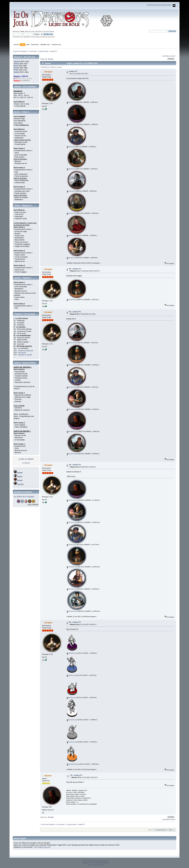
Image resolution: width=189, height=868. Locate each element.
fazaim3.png (71, 169)
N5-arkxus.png (72, 522)
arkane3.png (71, 235)
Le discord (26, 463)
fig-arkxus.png (72, 742)
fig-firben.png (72, 697)
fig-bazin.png (72, 675)
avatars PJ (73, 71)
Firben (16, 70)
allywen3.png (72, 124)
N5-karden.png (72, 611)
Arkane (20, 480)
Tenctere (20, 484)
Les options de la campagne (24, 496)
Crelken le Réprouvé (26, 351)
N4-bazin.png (72, 387)
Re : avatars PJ (75, 269)
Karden (16, 72)
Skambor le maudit (25, 355)
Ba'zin (16, 66)
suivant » (173, 56)
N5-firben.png (72, 589)
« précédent (166, 56)
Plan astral (22, 353)
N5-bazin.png (72, 545)
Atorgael (48, 72)
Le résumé (29, 459)
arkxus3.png (71, 258)
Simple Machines (103, 861)
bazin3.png (71, 147)
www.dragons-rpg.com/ (42, 847)
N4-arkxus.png (72, 409)
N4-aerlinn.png (72, 454)
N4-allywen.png (72, 431)
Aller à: (150, 830)
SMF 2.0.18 (86, 861)
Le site (21, 459)
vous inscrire (50, 31)
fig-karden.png (72, 720)
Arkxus (16, 64)
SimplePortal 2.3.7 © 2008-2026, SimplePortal (95, 863)
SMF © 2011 (94, 861)
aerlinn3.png (71, 102)
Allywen (17, 61)
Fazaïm (16, 68)
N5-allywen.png (72, 500)
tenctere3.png (72, 213)
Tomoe (20, 477)
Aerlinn (20, 473)
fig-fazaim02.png (73, 764)
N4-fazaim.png (72, 365)
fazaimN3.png (72, 300)
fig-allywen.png (72, 653)
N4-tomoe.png (72, 343)
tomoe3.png (71, 191)
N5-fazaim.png (72, 567)
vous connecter (36, 31)
